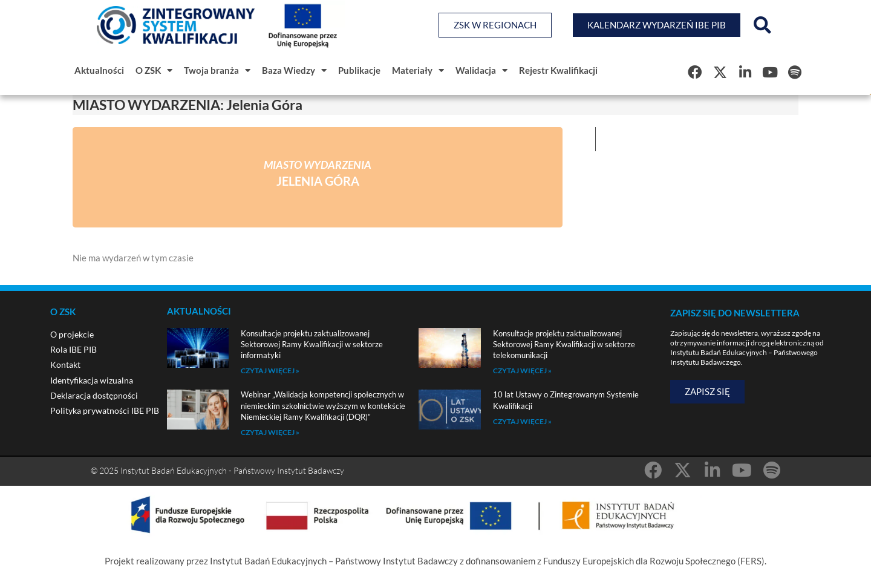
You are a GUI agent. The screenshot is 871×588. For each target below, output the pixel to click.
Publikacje (359, 70)
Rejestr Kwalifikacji (558, 70)
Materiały (418, 70)
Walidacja (481, 70)
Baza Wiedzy (294, 70)
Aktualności (99, 70)
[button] (762, 25)
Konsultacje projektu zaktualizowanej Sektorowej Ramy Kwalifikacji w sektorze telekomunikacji (564, 344)
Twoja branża (217, 70)
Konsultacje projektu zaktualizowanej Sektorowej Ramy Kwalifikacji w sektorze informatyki (312, 344)
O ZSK (154, 70)
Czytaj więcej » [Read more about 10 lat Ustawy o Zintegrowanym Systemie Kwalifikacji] (522, 421)
